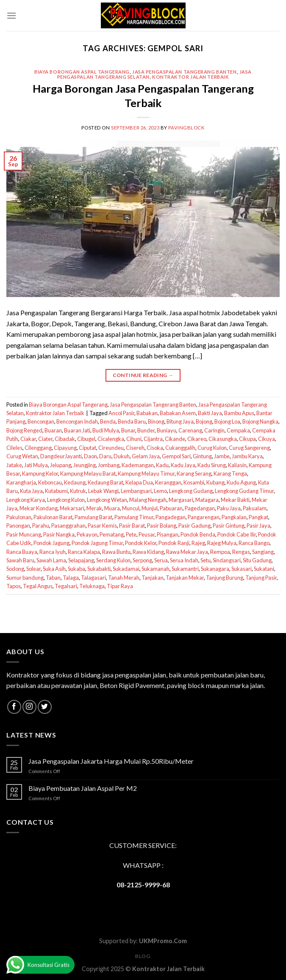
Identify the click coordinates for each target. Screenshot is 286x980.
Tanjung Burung (225, 578)
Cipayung (65, 448)
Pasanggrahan (68, 526)
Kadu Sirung (212, 465)
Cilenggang (38, 448)
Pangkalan (234, 517)
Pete (131, 534)
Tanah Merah (124, 578)
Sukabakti (99, 569)
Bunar (128, 430)
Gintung (202, 456)
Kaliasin (237, 465)
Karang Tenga (230, 473)
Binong (156, 421)
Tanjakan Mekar (185, 578)
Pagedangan (200, 508)
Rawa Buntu (116, 552)
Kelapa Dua (139, 482)
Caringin (214, 430)
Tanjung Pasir (261, 578)
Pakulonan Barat (53, 517)
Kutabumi (56, 491)
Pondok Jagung (51, 543)
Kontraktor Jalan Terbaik (190, 77)
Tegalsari (66, 586)
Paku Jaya (229, 508)
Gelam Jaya (146, 456)
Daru (105, 456)
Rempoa (220, 552)
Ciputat (87, 448)
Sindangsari (227, 560)
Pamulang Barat (93, 517)
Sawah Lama (51, 560)
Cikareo (197, 439)
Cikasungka (223, 439)
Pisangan (168, 534)
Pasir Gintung (229, 526)
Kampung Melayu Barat (88, 473)
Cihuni (134, 439)
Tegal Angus (38, 586)
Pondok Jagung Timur (97, 543)
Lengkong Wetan (107, 500)
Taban (53, 578)
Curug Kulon (212, 448)
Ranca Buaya (22, 552)
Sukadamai (126, 569)
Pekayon (87, 534)
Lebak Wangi (103, 491)
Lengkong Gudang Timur (244, 491)
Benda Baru (132, 421)
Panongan (18, 526)
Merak (94, 508)
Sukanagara (215, 569)
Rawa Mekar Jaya (187, 552)
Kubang (215, 482)
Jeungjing (85, 465)
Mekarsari (72, 508)
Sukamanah (155, 569)
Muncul (131, 508)
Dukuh (122, 456)
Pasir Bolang (162, 526)
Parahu (41, 526)
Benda (108, 421)
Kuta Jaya (31, 491)
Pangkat (258, 517)
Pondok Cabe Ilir (237, 534)
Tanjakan (153, 578)
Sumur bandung (25, 578)
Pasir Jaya (258, 526)
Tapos (14, 586)
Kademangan (138, 465)
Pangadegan (171, 517)
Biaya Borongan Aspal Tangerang (82, 72)
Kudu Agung (241, 482)
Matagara (207, 500)
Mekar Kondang (39, 508)
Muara (112, 508)
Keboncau (50, 482)
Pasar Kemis (102, 526)
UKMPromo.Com (163, 941)
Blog (143, 956)
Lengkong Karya (26, 500)
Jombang (109, 465)
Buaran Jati (77, 430)
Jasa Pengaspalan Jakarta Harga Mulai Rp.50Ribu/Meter (111, 761)
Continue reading (143, 375)
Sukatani (264, 569)
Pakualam (255, 508)
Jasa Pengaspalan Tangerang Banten (184, 72)
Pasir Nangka (59, 534)
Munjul (150, 508)
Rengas (241, 552)
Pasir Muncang (24, 534)
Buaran (53, 430)
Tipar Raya (120, 586)
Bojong (204, 421)
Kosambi (194, 482)
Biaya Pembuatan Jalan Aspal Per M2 (83, 788)
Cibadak (65, 439)
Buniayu (167, 430)
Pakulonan (19, 517)
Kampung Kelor (40, 473)
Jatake (14, 465)
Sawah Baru (20, 560)
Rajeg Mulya (222, 543)
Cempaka (238, 430)
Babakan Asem (178, 413)
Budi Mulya (106, 430)
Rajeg (198, 543)
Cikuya (267, 439)
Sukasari (242, 569)
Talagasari (93, 578)
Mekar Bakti (235, 500)
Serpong (142, 560)
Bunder (146, 430)
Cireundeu (111, 448)
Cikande (175, 439)
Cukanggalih (180, 448)
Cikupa (247, 439)
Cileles (14, 448)
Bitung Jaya (180, 421)
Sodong (15, 569)
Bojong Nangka (260, 421)
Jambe (222, 456)
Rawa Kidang (148, 552)
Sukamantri (185, 569)
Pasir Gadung (194, 526)
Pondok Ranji (174, 543)
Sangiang (263, 552)
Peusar (147, 534)
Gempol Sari (176, 456)
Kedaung (75, 482)
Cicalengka (111, 439)
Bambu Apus (239, 413)
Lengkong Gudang (191, 491)
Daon (90, 456)
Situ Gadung (257, 560)
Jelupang (61, 465)
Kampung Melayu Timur (146, 473)
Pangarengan (204, 517)
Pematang (112, 534)
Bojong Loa (227, 421)
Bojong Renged (24, 430)
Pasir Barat (132, 526)
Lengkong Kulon (66, 500)
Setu (205, 560)
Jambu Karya (247, 456)
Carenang (190, 430)
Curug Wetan (22, 456)
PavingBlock (186, 128)
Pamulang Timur (134, 517)
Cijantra (153, 439)
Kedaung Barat (106, 482)
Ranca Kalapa (84, 552)
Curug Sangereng (249, 448)
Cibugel (86, 439)
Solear (33, 569)
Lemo (160, 491)
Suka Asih (54, 569)
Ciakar (28, 439)
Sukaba (76, 569)
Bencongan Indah (77, 421)
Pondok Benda (198, 534)
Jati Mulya (36, 465)
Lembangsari (136, 491)
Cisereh (135, 448)
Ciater (45, 439)
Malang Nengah (148, 500)
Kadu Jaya (183, 465)
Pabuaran (171, 508)
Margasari (181, 500)
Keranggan (168, 482)
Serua (161, 560)
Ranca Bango (254, 543)
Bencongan (41, 421)
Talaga (71, 578)
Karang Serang (194, 473)
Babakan (147, 413)
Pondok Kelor (141, 543)
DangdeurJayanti (61, 456)
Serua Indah (184, 560)
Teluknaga (92, 586)
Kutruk (78, 491)
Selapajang (81, 560)
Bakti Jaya (210, 413)
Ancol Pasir (121, 413)
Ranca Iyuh (53, 552)
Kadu (162, 465)
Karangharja (21, 482)
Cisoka (155, 448)
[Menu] (11, 15)
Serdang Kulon (113, 560)
